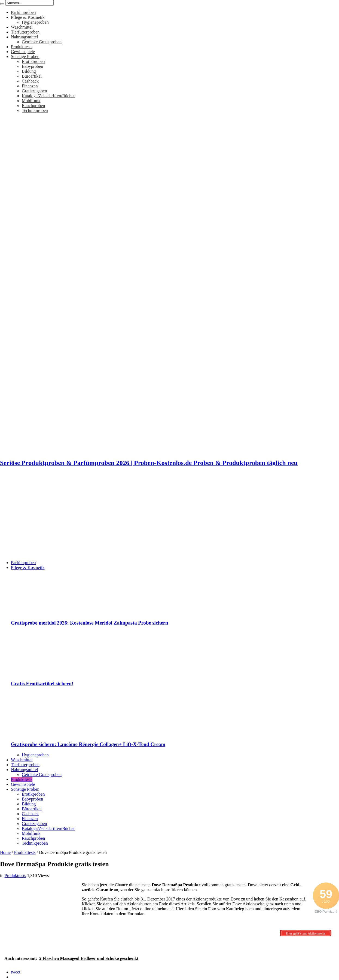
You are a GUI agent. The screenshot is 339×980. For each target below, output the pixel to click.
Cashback (30, 81)
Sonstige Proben (25, 57)
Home (5, 852)
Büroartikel (32, 76)
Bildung (29, 71)
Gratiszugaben (34, 91)
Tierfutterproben (25, 32)
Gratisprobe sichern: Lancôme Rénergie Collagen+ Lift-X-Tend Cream (88, 744)
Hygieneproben (35, 22)
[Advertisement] (170, 518)
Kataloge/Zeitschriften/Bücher (48, 96)
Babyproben (32, 66)
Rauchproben (33, 106)
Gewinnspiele (23, 52)
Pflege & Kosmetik (28, 17)
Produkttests (22, 47)
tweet (16, 972)
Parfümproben (23, 12)
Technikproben (35, 110)
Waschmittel (22, 27)
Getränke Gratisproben (42, 42)
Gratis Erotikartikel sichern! (42, 684)
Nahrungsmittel (25, 37)
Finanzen (30, 86)
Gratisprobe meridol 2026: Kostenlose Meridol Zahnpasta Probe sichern (90, 623)
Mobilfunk (31, 101)
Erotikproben (33, 61)
